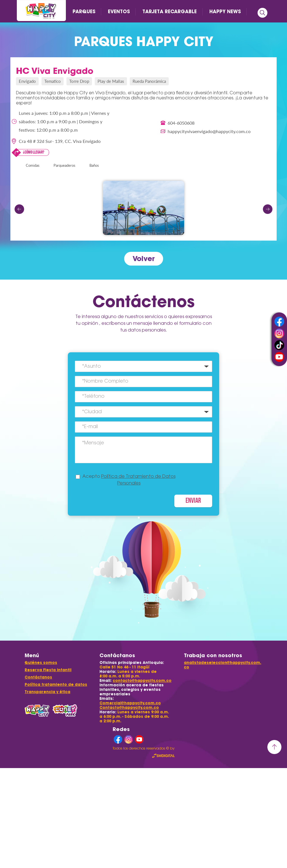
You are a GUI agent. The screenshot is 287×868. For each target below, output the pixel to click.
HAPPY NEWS (225, 12)
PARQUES (84, 12)
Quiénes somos (41, 663)
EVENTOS (119, 12)
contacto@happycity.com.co (142, 681)
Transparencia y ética (48, 692)
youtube (279, 357)
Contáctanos (38, 677)
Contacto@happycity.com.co (129, 708)
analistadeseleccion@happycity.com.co (223, 665)
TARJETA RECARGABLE (170, 12)
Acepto (129, 480)
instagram (279, 333)
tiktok (279, 345)
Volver (144, 259)
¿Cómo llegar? (34, 152)
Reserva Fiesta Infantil (48, 670)
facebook (279, 322)
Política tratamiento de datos (56, 685)
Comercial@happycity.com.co (130, 703)
